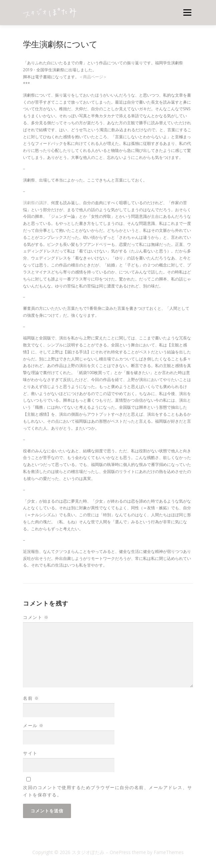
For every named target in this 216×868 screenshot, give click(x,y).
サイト (30, 753)
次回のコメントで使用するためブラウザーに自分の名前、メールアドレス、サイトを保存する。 (108, 791)
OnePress (120, 852)
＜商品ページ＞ (93, 77)
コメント (36, 617)
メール (33, 725)
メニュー (187, 12)
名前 (31, 698)
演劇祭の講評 (35, 203)
